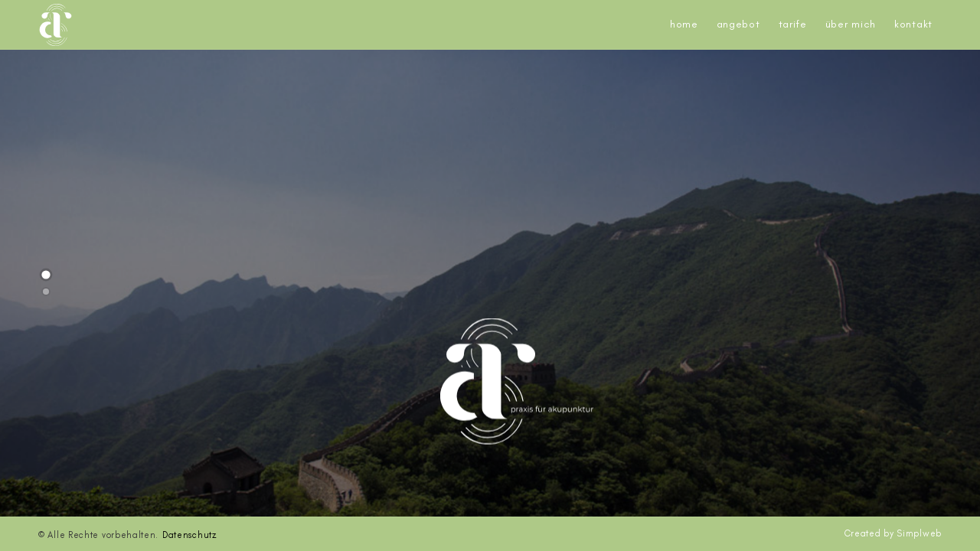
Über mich (851, 24)
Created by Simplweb (893, 533)
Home (684, 24)
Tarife (793, 24)
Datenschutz (189, 535)
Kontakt (913, 24)
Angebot (738, 24)
